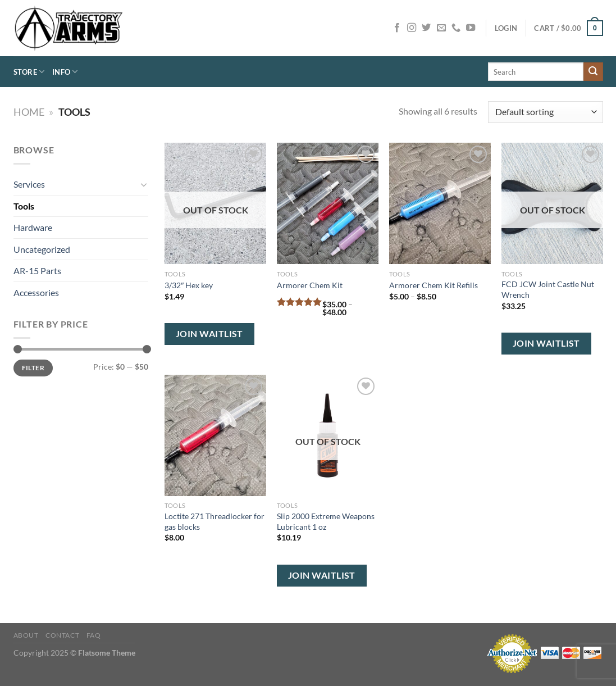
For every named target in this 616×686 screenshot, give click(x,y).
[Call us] (456, 28)
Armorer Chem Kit (310, 285)
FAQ (94, 635)
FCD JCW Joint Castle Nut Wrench (548, 289)
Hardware (33, 227)
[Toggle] (144, 184)
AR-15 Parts (37, 271)
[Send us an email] (441, 28)
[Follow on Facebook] (397, 28)
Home (29, 112)
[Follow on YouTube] (471, 28)
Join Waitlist (209, 334)
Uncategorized (42, 249)
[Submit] (593, 72)
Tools (24, 206)
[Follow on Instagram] (412, 28)
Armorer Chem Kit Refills (434, 285)
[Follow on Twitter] (426, 28)
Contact (62, 635)
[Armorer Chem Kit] (327, 203)
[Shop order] (545, 112)
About (26, 635)
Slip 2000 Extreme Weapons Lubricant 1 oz (326, 521)
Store (29, 72)
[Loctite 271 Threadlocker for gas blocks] (215, 435)
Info (65, 72)
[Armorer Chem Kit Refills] (440, 203)
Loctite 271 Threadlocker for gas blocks (215, 521)
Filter (33, 368)
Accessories (36, 292)
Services (29, 184)
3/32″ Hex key (189, 285)
